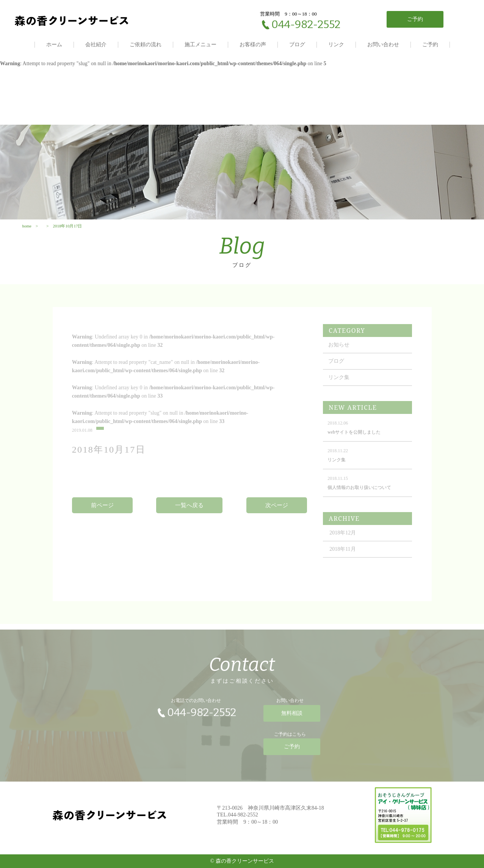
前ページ (102, 512)
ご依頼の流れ (146, 45)
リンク (336, 45)
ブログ (297, 45)
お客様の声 (253, 45)
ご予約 (430, 45)
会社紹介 (96, 45)
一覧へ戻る (189, 512)
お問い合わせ (383, 45)
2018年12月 (343, 540)
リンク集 (339, 385)
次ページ (277, 512)
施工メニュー (200, 45)
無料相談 (292, 717)
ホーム (54, 45)
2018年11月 (342, 556)
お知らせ (339, 352)
